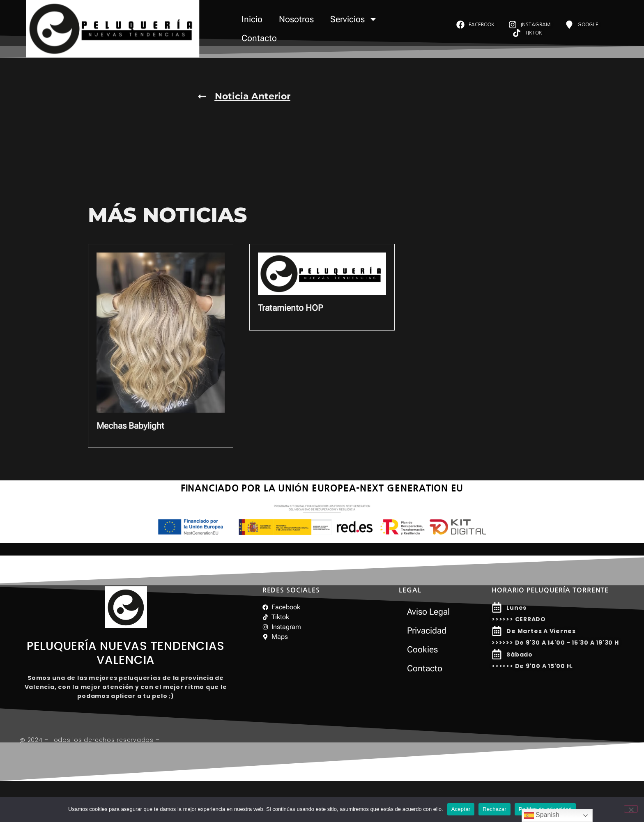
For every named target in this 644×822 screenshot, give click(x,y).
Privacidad (427, 631)
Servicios (354, 19)
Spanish (542, 815)
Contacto (259, 38)
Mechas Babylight (130, 426)
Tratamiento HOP (290, 308)
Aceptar (461, 809)
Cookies (422, 650)
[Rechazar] (631, 809)
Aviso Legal (428, 612)
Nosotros (296, 19)
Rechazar (494, 809)
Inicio (252, 19)
